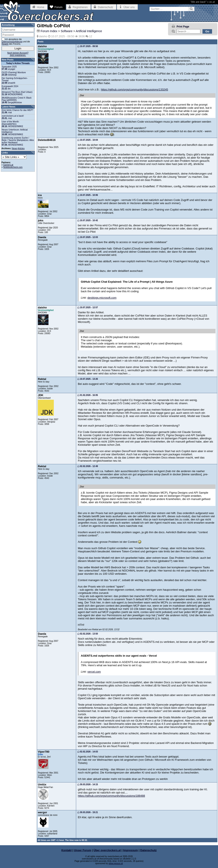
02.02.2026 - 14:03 (88, 752)
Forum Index (49, 31)
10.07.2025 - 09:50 (88, 46)
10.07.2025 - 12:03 (88, 237)
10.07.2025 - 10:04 (88, 140)
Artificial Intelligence (89, 31)
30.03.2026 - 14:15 (88, 784)
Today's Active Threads (18, 63)
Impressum (130, 850)
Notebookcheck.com (13, 167)
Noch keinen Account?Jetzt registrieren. (18, 54)
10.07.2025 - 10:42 (88, 220)
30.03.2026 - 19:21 (88, 812)
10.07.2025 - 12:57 (88, 307)
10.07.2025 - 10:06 (88, 195)
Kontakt (66, 850)
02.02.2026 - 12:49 (88, 466)
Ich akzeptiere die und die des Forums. (16, 41)
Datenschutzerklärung (12, 42)
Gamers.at (8, 165)
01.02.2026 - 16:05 (88, 395)
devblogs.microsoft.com (102, 298)
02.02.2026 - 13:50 (88, 634)
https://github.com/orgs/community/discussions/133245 (134, 90)
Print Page (183, 27)
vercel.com (94, 672)
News (14, 148)
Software (66, 31)
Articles (21, 148)
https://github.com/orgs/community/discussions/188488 (111, 796)
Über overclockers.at (107, 850)
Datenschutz (148, 850)
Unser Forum (83, 850)
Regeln (5, 44)
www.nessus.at (116, 863)
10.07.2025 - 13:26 (88, 379)
